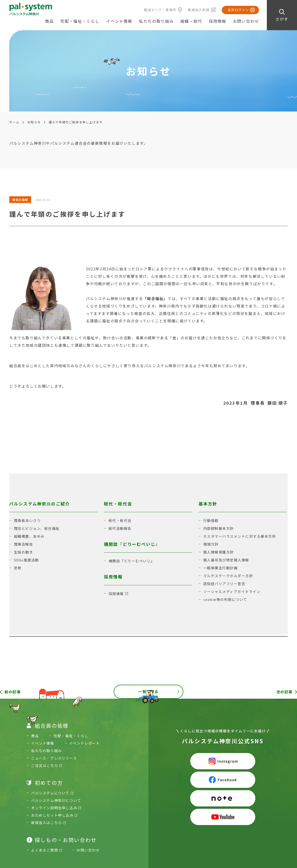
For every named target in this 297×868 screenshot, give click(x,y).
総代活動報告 (120, 528)
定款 (18, 568)
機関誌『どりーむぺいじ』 (132, 561)
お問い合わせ (246, 21)
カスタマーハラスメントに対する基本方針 (240, 536)
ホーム (14, 122)
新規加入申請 (199, 10)
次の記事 (284, 692)
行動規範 (211, 520)
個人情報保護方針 (219, 552)
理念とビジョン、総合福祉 (37, 528)
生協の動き (24, 552)
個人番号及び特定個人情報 (226, 560)
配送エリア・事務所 (160, 10)
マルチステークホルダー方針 (228, 576)
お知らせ (34, 122)
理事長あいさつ (27, 520)
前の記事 (13, 692)
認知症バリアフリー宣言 (224, 584)
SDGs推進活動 (27, 560)
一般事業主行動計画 (221, 568)
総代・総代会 (120, 520)
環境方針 (211, 544)
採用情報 (218, 21)
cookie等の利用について (225, 599)
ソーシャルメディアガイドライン (232, 591)
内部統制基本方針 (219, 528)
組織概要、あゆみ (29, 536)
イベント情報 (119, 21)
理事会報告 (24, 544)
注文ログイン (238, 10)
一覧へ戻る (148, 692)
